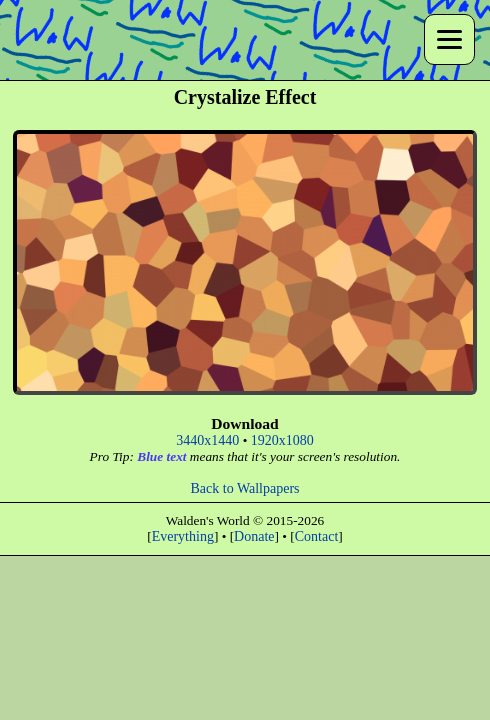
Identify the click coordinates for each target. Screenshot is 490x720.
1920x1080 (282, 440)
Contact (317, 536)
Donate (254, 536)
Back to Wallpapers (244, 488)
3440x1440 (207, 440)
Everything (183, 536)
